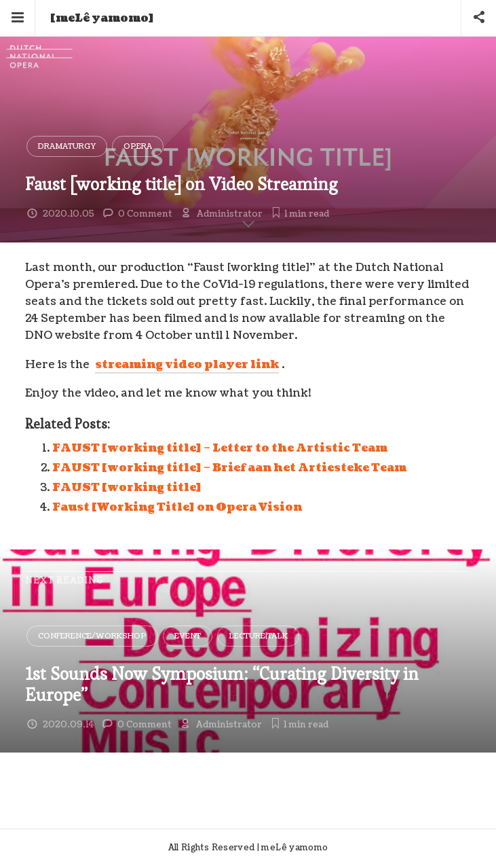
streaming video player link (187, 365)
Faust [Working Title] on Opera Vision (177, 507)
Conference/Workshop (92, 636)
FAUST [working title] (127, 488)
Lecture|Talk (258, 636)
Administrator (230, 214)
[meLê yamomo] (102, 18)
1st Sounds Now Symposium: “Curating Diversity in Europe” (222, 684)
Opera (138, 146)
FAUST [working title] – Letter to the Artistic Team (220, 448)
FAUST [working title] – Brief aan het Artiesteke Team (229, 468)
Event (188, 636)
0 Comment (145, 214)
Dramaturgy (67, 146)
